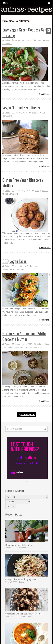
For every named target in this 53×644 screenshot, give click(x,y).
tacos (42, 266)
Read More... (45, 94)
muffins (45, 191)
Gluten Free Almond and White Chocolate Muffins (24, 336)
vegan (5, 269)
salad (39, 40)
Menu (6, 3)
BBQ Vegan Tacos (14, 261)
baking (35, 113)
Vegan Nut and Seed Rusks (21, 108)
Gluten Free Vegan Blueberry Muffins (23, 183)
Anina (7, 40)
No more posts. (26, 415)
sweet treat (19, 347)
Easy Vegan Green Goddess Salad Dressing (26, 32)
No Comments (12, 194)
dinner (36, 266)
